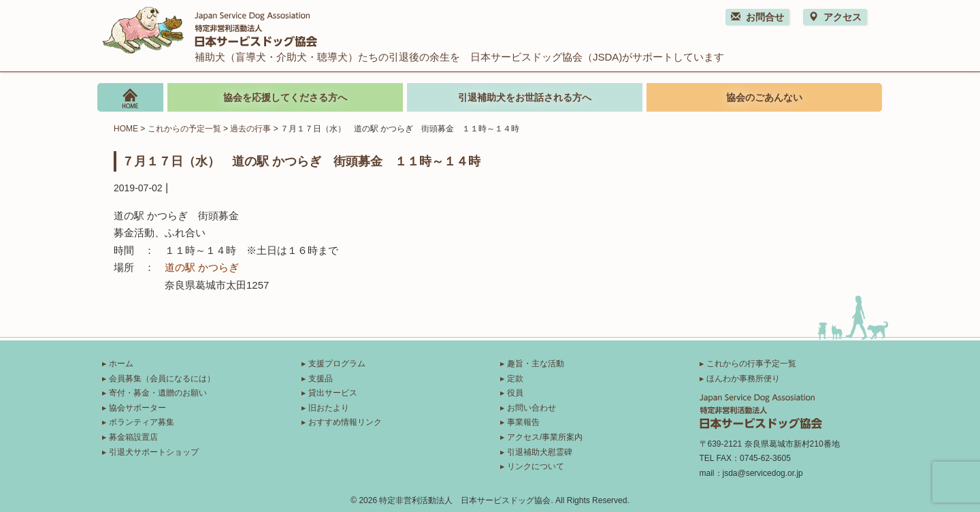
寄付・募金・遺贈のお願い (158, 393)
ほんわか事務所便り (743, 379)
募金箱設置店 (133, 437)
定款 (515, 379)
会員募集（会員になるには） (162, 379)
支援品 (321, 379)
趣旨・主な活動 (536, 364)
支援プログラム (337, 364)
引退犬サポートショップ (154, 452)
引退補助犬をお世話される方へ (525, 97)
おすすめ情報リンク (345, 422)
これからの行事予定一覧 (751, 364)
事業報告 (523, 422)
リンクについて (536, 466)
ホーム (121, 364)
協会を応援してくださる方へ (285, 97)
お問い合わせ (532, 408)
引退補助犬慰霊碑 (540, 452)
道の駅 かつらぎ (202, 267)
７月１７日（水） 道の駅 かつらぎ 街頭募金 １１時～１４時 (301, 161)
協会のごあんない (764, 97)
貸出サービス (333, 393)
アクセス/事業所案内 (545, 437)
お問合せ (757, 17)
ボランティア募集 (142, 422)
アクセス (835, 17)
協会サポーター (137, 408)
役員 (515, 393)
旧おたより (329, 408)
